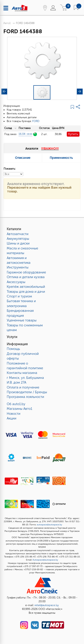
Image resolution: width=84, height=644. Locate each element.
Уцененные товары (22, 320)
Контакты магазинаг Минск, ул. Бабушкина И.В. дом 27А (25, 378)
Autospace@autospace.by (45, 560)
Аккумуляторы (18, 239)
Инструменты (18, 267)
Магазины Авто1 (19, 409)
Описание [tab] (23, 158)
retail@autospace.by (47, 605)
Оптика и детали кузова (26, 277)
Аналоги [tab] (42, 149)
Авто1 (7, 23)
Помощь (13, 349)
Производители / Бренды (27, 392)
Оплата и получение (23, 387)
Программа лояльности (25, 397)
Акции (12, 418)
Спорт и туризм (19, 296)
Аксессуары (16, 282)
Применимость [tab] (61, 158)
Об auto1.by (16, 404)
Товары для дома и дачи (26, 292)
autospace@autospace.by (49, 525)
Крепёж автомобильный (26, 287)
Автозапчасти (18, 234)
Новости (14, 414)
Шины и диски (18, 243)
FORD (36, 121)
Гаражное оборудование (26, 272)
